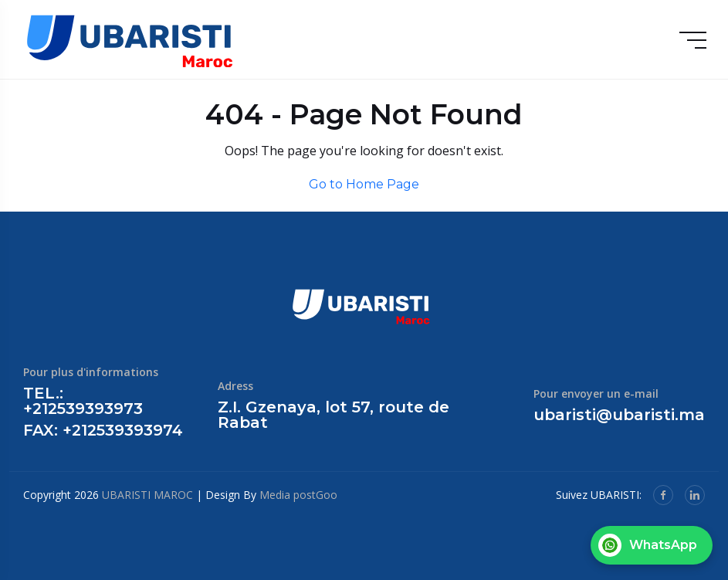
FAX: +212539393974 (103, 430)
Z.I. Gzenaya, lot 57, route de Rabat (334, 415)
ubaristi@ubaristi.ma (619, 415)
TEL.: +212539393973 (83, 401)
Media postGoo (298, 495)
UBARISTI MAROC (147, 495)
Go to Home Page (364, 184)
